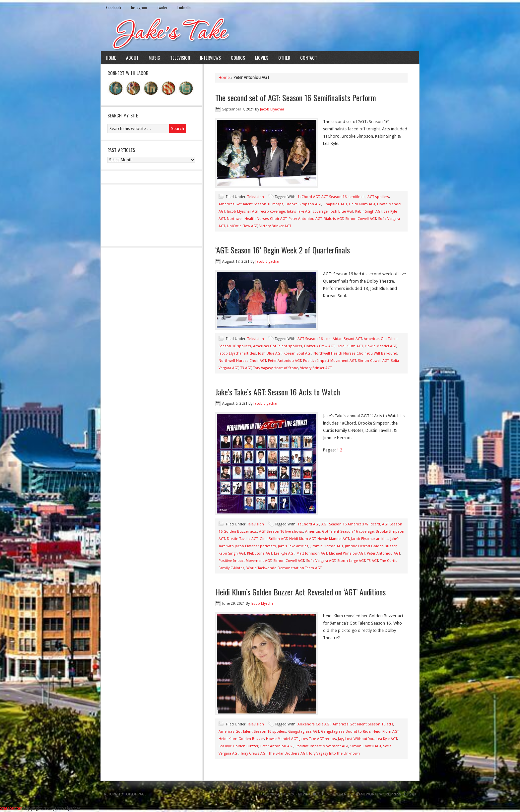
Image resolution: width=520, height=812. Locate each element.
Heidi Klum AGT (362, 204)
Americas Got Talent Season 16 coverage (339, 532)
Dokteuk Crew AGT (319, 346)
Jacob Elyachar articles (237, 353)
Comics (238, 58)
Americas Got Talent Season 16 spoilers (252, 732)
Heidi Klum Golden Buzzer (241, 739)
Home (111, 58)
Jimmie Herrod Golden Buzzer (371, 546)
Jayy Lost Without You (356, 739)
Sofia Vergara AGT (321, 561)
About (132, 58)
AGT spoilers (378, 197)
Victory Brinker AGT (275, 226)
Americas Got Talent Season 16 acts (363, 724)
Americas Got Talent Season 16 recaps (251, 204)
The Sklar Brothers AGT (288, 753)
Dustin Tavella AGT (242, 539)
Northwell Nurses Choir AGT (242, 361)
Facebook (113, 7)
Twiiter (162, 7)
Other (284, 58)
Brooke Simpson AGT (303, 204)
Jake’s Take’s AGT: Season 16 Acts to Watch (278, 392)
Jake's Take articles (293, 546)
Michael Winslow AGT (347, 553)
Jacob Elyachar (272, 109)
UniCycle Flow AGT (242, 226)
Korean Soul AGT (297, 353)
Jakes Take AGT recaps (318, 739)
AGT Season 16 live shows (281, 532)
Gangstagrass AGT (304, 732)
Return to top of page (125, 794)
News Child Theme (315, 794)
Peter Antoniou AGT (305, 219)
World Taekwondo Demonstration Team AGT (284, 568)
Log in (410, 794)
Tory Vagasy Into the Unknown (334, 753)
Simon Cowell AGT (361, 219)
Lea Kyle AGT (284, 553)
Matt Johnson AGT (312, 553)
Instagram (139, 7)
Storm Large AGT (351, 561)
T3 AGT (246, 368)
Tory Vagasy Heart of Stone (276, 368)
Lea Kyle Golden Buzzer (238, 746)
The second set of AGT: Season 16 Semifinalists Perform (296, 98)
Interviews (210, 58)
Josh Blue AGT (341, 211)
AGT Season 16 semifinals (343, 197)
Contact (309, 58)
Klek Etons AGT (260, 553)
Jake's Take (260, 33)
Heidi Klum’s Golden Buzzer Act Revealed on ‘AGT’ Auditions (300, 592)
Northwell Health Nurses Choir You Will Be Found (355, 353)
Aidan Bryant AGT (347, 339)
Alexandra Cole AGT (314, 724)
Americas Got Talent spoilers (278, 346)
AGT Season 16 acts (314, 339)
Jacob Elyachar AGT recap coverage (256, 211)
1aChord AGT (308, 197)
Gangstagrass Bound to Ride (346, 732)
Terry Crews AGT (254, 753)
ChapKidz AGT (335, 204)
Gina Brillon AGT (273, 539)
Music (154, 58)
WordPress (390, 794)
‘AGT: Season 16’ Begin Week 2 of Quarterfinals (283, 250)
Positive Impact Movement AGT (329, 361)
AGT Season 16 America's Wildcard (351, 524)
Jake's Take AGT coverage (307, 211)
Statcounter (11, 808)
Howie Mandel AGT (381, 346)
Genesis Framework (358, 794)
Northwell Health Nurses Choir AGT (257, 219)
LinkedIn (184, 7)
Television (180, 58)
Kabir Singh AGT (368, 211)
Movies (262, 58)
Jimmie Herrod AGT (327, 546)
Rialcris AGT (333, 219)
